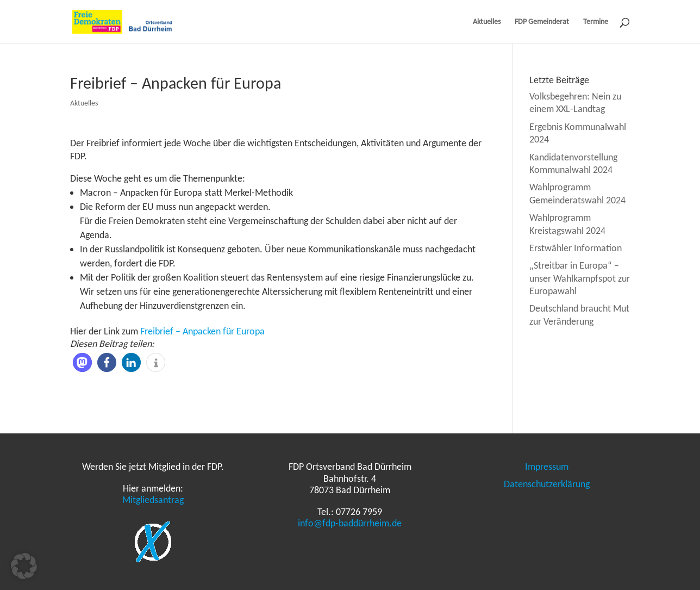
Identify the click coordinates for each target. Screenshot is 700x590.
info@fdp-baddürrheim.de (350, 523)
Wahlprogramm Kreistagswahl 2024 (567, 224)
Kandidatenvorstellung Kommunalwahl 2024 (573, 163)
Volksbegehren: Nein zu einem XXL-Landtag (575, 103)
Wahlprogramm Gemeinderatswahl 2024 (577, 193)
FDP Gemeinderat (542, 22)
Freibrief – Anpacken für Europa (202, 331)
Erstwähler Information (576, 248)
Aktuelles (487, 22)
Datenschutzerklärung (547, 484)
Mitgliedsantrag (153, 500)
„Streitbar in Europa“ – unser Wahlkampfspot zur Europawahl (580, 278)
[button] (82, 362)
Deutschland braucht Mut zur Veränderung (579, 315)
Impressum (547, 467)
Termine (596, 22)
